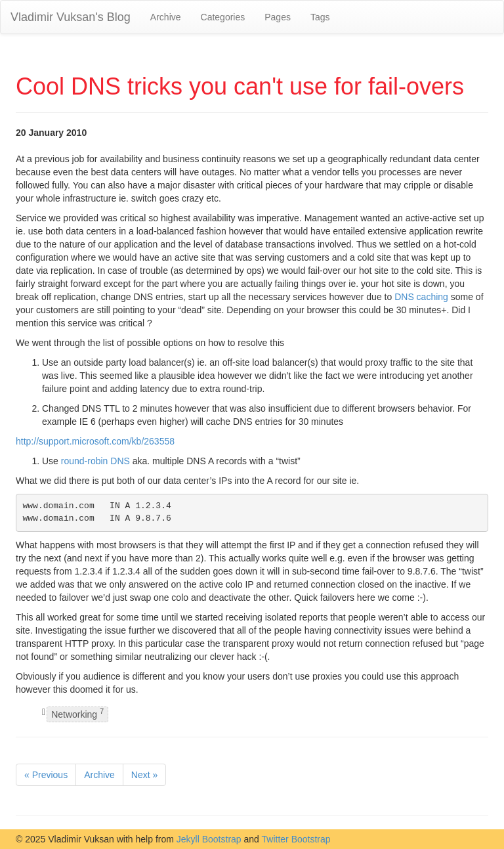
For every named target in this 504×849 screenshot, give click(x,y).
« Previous (46, 775)
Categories (223, 17)
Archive (166, 17)
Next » (144, 775)
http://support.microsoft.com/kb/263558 (95, 441)
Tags (320, 17)
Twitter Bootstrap (296, 839)
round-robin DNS (95, 461)
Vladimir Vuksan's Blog (71, 17)
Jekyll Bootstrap (209, 839)
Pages (278, 17)
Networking (77, 714)
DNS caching (421, 297)
